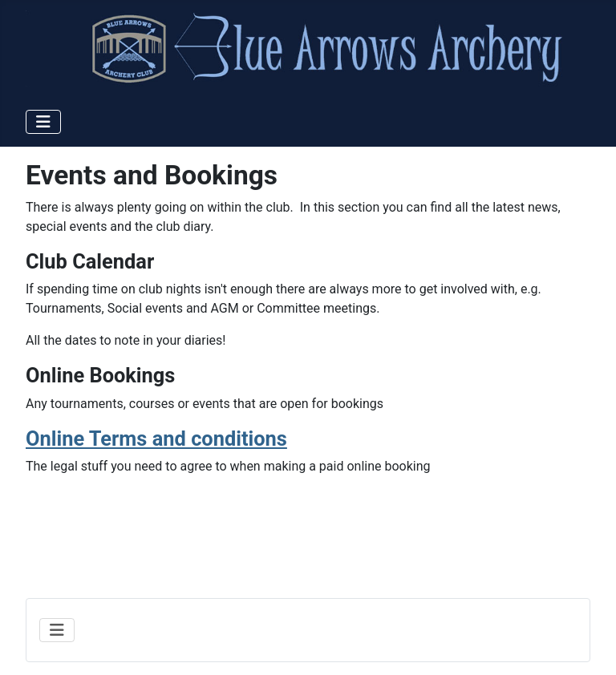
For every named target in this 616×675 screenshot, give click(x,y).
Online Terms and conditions (156, 439)
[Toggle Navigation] (43, 122)
